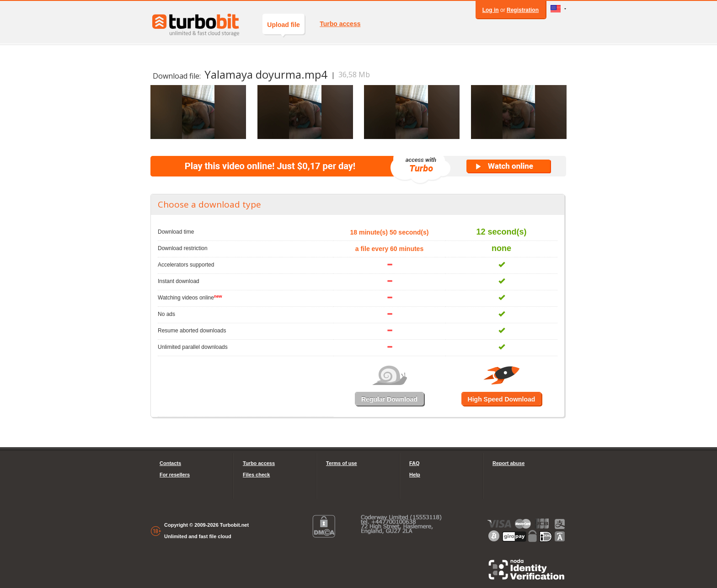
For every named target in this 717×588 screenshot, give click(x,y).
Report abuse (508, 463)
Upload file (284, 28)
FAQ (415, 463)
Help (415, 475)
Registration (523, 10)
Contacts (170, 463)
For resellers (175, 475)
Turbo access (340, 24)
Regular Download (389, 399)
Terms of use (342, 463)
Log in (491, 10)
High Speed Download (502, 399)
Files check (256, 475)
